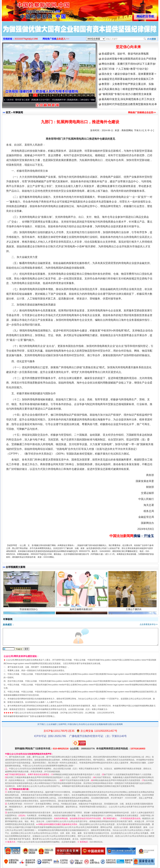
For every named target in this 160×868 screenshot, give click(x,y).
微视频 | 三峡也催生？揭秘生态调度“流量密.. (93, 100)
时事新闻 (18, 112)
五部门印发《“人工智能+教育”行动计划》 (126, 69)
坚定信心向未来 (128, 47)
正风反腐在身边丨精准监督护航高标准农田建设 (129, 89)
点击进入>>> (63, 39)
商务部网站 (127, 130)
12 (79, 95)
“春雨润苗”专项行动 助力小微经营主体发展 (127, 94)
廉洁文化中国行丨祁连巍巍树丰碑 (53, 100)
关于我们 (41, 724)
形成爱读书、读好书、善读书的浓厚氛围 (125, 54)
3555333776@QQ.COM (26, 39)
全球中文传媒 (29, 9)
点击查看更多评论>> (149, 624)
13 (84, 95)
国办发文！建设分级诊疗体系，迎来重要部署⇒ (129, 74)
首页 (8, 112)
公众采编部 (52, 724)
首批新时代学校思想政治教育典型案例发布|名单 (129, 104)
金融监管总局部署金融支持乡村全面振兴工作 (128, 79)
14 (88, 95)
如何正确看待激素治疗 (82, 610)
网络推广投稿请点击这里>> (142, 112)
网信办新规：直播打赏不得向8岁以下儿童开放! (129, 64)
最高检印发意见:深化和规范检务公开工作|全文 (128, 99)
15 (92, 95)
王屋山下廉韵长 (134, 610)
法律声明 (62, 724)
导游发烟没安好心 (29, 610)
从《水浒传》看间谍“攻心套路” (19, 100)
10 (70, 95)
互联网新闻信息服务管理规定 (53, 667)
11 (75, 95)
